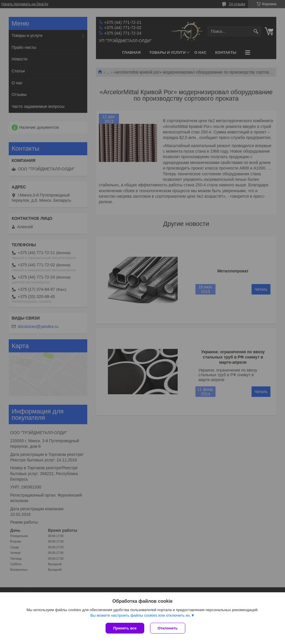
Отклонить (168, 628)
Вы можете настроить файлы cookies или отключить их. (140, 615)
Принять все (125, 628)
